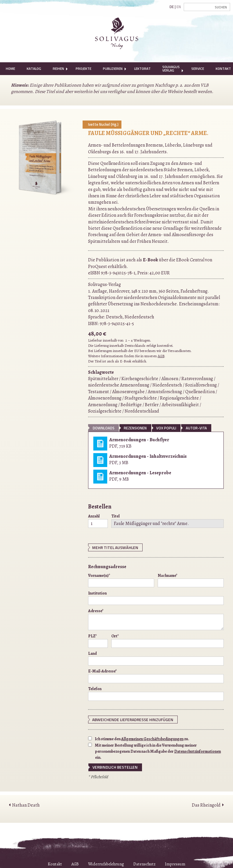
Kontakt (55, 862)
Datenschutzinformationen (197, 750)
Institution (156, 597)
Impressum (175, 862)
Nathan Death (26, 803)
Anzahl (98, 521)
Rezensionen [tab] (135, 428)
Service (198, 69)
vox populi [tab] (166, 428)
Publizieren (113, 69)
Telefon (156, 693)
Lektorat (142, 69)
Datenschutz (144, 862)
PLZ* (98, 640)
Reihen (58, 69)
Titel (168, 521)
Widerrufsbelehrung (106, 862)
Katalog (34, 69)
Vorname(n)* (121, 579)
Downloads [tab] (104, 428)
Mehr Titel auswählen (113, 547)
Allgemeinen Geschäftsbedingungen (152, 738)
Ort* (168, 640)
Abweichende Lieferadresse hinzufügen (128, 719)
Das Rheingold (206, 803)
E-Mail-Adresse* (156, 675)
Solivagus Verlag (171, 69)
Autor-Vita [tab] (196, 428)
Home (10, 69)
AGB (161, 356)
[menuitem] (10, 69)
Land (156, 658)
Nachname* (191, 579)
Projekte (83, 69)
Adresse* (156, 619)
